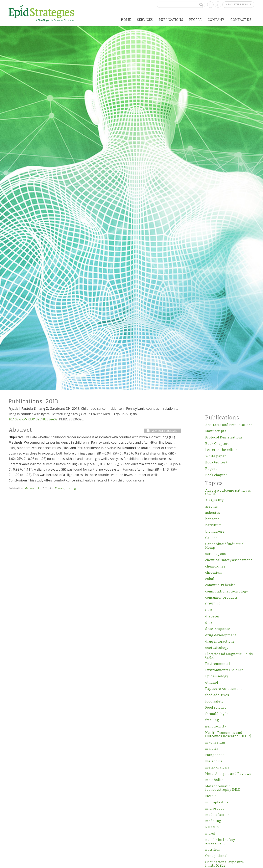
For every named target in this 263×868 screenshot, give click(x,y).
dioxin (211, 623)
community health (221, 585)
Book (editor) (216, 462)
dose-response (218, 629)
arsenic (212, 507)
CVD (209, 610)
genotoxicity (216, 726)
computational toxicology (227, 591)
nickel (210, 834)
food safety (214, 701)
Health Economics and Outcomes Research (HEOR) (228, 734)
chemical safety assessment (229, 560)
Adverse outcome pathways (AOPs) (228, 492)
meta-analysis (217, 767)
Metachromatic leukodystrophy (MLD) (224, 788)
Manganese (215, 755)
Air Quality (214, 500)
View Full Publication (163, 431)
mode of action (218, 815)
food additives (217, 695)
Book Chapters (217, 444)
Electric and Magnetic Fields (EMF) (229, 656)
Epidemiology (217, 676)
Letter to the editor (221, 450)
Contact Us (241, 20)
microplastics (217, 802)
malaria (212, 749)
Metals (211, 796)
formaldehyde (217, 714)
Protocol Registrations (224, 437)
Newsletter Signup (238, 4)
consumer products (222, 598)
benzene (212, 519)
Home (126, 20)
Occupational (216, 856)
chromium (214, 573)
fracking (71, 488)
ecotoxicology (217, 648)
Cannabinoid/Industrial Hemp (225, 546)
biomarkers (215, 532)
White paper (216, 456)
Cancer (60, 488)
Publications (171, 20)
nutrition (213, 849)
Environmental (218, 664)
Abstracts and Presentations (229, 425)
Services (145, 20)
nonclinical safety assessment (220, 842)
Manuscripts (32, 488)
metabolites (215, 780)
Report (211, 469)
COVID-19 (213, 604)
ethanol (212, 683)
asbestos (213, 513)
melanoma (214, 761)
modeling (213, 821)
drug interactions (220, 642)
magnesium (215, 742)
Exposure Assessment (224, 689)
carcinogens (216, 554)
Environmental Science (225, 670)
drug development (221, 635)
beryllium (214, 525)
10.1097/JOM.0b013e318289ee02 (33, 419)
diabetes (213, 616)
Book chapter (216, 475)
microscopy (215, 808)
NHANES (212, 827)
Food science (216, 708)
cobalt (211, 579)
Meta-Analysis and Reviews (228, 774)
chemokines (215, 566)
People (195, 20)
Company (216, 20)
